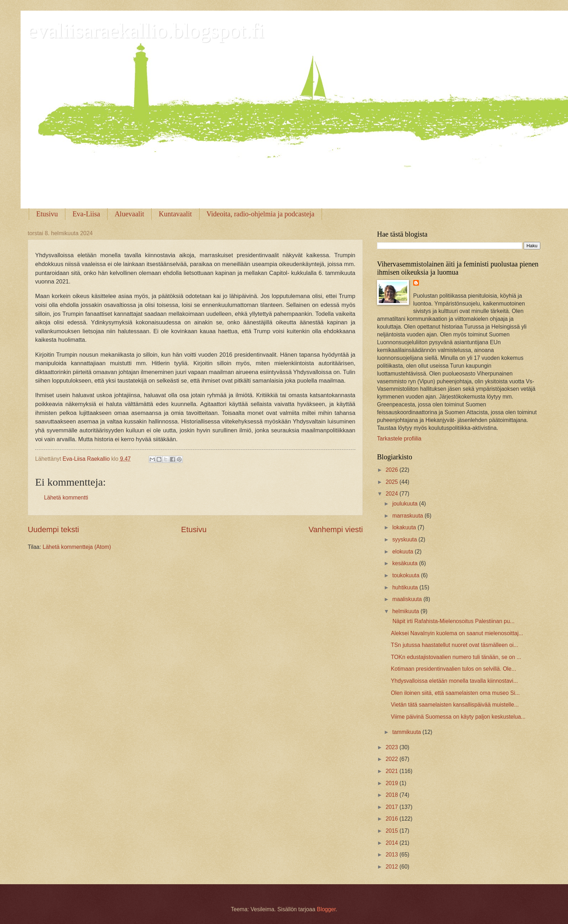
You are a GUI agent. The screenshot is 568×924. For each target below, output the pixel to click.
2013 (392, 855)
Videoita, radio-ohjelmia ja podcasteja (261, 214)
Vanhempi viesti (336, 529)
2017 (392, 807)
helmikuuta (406, 611)
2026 (392, 470)
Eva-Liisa (86, 214)
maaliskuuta (408, 599)
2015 (392, 831)
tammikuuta (407, 732)
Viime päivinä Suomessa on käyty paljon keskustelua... (458, 717)
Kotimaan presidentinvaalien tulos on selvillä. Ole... (454, 669)
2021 (392, 771)
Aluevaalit (129, 214)
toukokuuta (407, 575)
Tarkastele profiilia (399, 439)
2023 (392, 747)
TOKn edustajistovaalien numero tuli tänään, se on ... (456, 657)
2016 (392, 819)
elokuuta (403, 552)
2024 (392, 494)
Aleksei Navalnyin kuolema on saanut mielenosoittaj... (457, 633)
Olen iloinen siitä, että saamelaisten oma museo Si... (455, 693)
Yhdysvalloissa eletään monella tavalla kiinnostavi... (454, 681)
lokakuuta (405, 527)
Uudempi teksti (53, 529)
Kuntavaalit (175, 214)
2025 (392, 482)
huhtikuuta (406, 587)
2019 (392, 783)
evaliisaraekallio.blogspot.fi (146, 31)
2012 (392, 867)
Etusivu (47, 214)
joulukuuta (406, 504)
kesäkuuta (406, 563)
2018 (392, 795)
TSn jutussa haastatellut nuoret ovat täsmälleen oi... (455, 645)
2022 (392, 759)
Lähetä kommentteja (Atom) (77, 547)
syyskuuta (405, 539)
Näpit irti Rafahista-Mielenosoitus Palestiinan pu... (453, 621)
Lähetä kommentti (66, 498)
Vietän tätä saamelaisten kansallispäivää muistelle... (455, 705)
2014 (392, 843)
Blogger (326, 909)
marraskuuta (408, 516)
